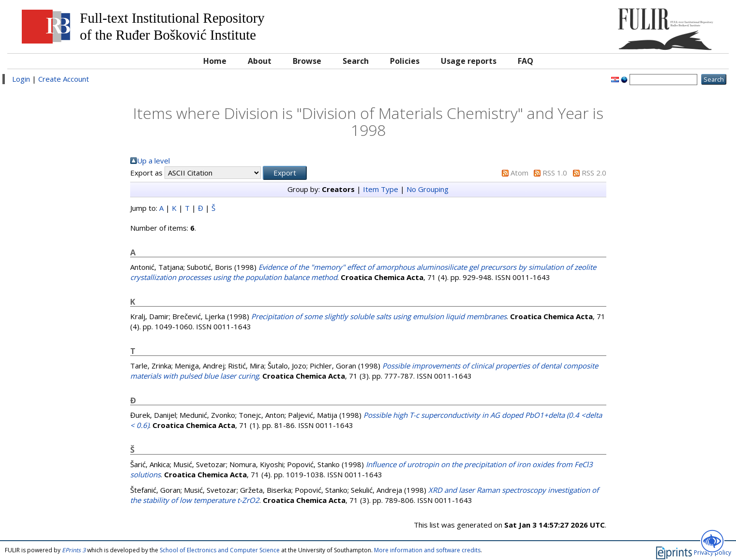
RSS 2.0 (594, 173)
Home (215, 61)
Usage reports (469, 61)
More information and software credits (427, 550)
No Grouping (428, 189)
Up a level (153, 161)
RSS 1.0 (555, 173)
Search (356, 61)
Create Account (64, 79)
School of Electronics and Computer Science (220, 550)
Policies (405, 61)
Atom (519, 173)
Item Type (381, 189)
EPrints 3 (74, 550)
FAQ (526, 61)
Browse (307, 61)
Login (21, 79)
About (260, 61)
